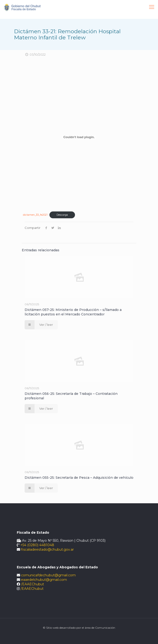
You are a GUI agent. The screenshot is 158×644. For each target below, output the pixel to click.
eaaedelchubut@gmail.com (44, 580)
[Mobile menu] (152, 7)
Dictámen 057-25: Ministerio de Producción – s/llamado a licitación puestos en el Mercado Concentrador (73, 312)
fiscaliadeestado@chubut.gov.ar (47, 549)
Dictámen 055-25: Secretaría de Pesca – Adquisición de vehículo (79, 478)
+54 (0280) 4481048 (37, 545)
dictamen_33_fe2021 (35, 215)
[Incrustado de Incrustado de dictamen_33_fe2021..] (79, 137)
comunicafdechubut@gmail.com (48, 575)
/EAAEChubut (33, 584)
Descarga (62, 215)
